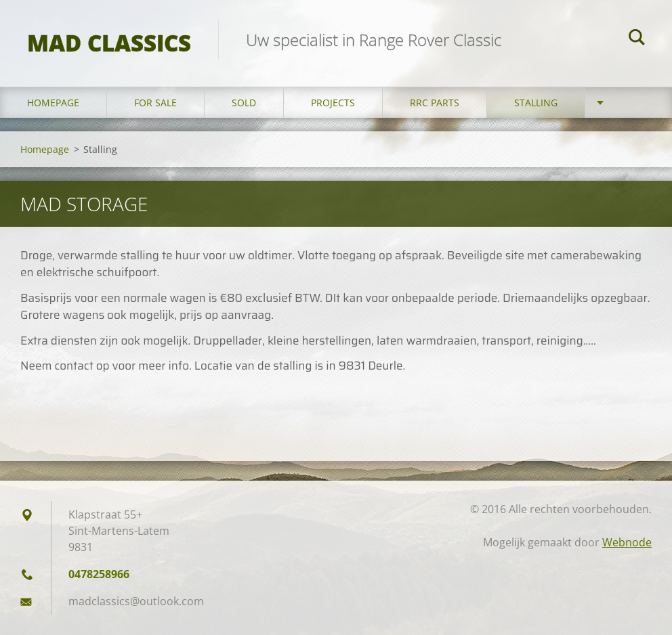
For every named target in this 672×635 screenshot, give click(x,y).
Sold (244, 103)
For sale (155, 103)
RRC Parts (435, 103)
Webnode (627, 542)
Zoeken (637, 39)
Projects (333, 103)
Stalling (536, 103)
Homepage (53, 103)
